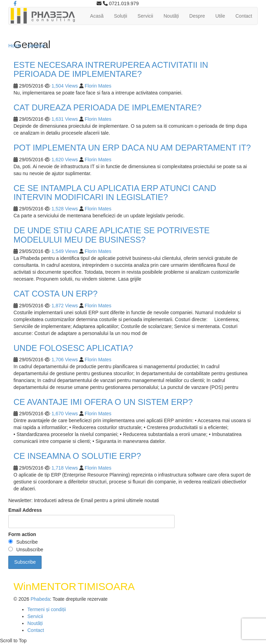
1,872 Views (65, 306)
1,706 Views (65, 360)
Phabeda (40, 599)
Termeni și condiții (47, 609)
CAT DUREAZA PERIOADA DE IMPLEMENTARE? (108, 107)
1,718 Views (65, 468)
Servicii (145, 16)
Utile (220, 16)
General (36, 46)
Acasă (97, 16)
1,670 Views (65, 414)
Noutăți (171, 16)
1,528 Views (65, 209)
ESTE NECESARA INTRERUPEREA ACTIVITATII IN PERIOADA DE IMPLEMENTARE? (111, 69)
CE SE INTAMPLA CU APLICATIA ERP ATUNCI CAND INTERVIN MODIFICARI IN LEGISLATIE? (115, 193)
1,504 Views (65, 86)
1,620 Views (65, 160)
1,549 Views (65, 251)
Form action (22, 534)
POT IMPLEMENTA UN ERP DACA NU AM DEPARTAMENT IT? (132, 148)
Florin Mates (98, 86)
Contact (244, 16)
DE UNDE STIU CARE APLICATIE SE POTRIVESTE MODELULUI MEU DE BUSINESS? (112, 235)
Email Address (25, 510)
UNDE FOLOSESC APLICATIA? (73, 348)
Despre (197, 16)
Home (15, 46)
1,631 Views (65, 119)
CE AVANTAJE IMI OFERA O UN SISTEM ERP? (103, 402)
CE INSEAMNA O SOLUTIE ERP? (77, 456)
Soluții (121, 16)
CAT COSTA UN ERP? (56, 294)
